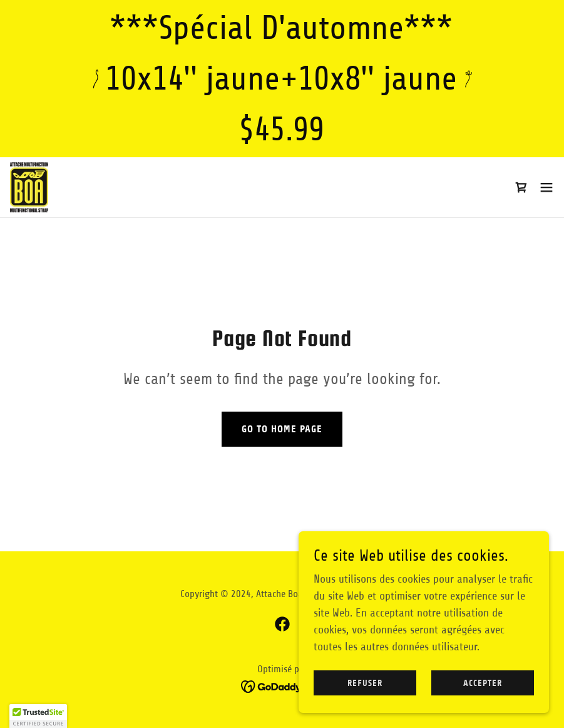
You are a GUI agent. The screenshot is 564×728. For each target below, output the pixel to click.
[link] (29, 187)
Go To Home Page (282, 429)
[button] (546, 187)
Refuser (365, 683)
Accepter (483, 683)
